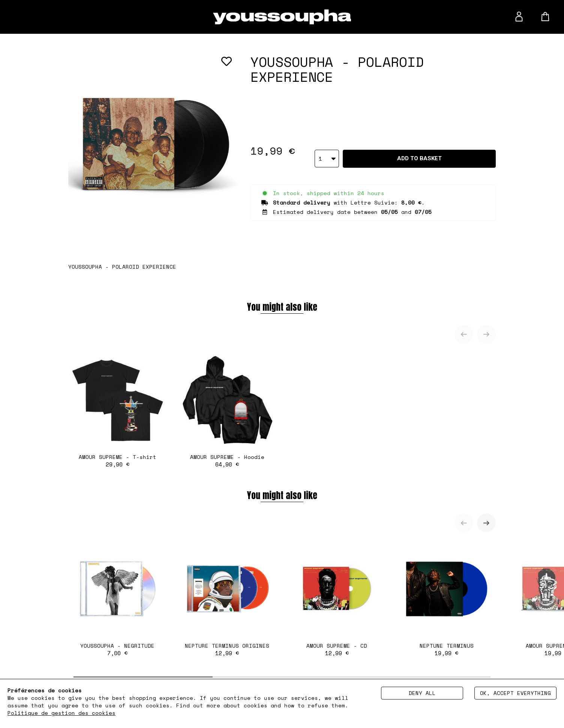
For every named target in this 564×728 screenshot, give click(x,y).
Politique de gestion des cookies (61, 713)
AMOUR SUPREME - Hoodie (227, 410)
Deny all (422, 693)
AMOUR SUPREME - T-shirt (118, 410)
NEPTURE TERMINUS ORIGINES (227, 598)
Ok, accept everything (515, 693)
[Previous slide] (464, 334)
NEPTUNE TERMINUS (447, 598)
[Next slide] (486, 334)
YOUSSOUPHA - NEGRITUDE (118, 598)
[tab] (143, 677)
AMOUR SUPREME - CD (337, 598)
